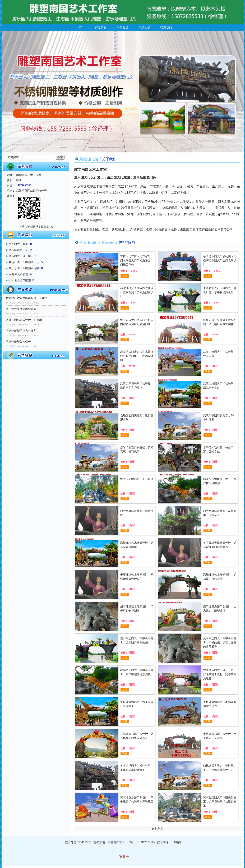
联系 (124, 276)
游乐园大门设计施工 (21, 256)
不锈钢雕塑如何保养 (18, 342)
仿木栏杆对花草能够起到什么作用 (27, 298)
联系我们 (166, 28)
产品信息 (101, 28)
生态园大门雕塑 (18, 244)
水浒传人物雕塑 (18, 274)
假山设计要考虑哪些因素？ (22, 309)
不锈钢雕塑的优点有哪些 (21, 331)
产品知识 (144, 28)
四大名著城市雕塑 (20, 280)
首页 (79, 28)
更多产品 (157, 829)
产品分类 (123, 28)
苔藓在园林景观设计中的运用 (24, 320)
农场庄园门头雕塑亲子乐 (24, 262)
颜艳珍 (178, 842)
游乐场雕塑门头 (18, 250)
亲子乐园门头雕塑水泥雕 (24, 268)
